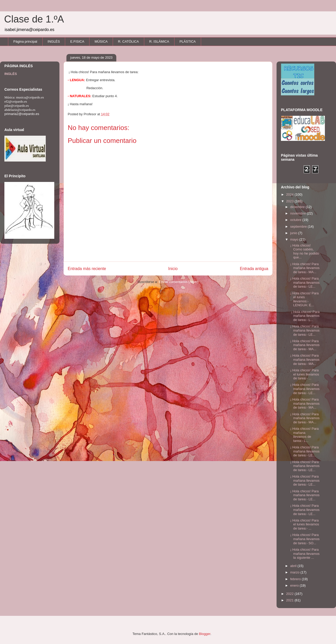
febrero (296, 579)
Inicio (173, 269)
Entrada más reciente (87, 269)
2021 (290, 600)
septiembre (299, 227)
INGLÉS (54, 41)
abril (294, 566)
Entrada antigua (254, 269)
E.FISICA (77, 41)
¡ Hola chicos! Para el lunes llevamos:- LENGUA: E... (304, 299)
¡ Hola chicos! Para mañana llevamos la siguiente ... (304, 554)
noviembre (299, 213)
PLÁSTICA (188, 41)
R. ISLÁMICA (159, 41)
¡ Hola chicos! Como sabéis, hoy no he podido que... (304, 251)
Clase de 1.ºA (34, 19)
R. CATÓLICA (128, 41)
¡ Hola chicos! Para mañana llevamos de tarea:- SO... (304, 539)
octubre (296, 220)
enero (295, 585)
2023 (290, 201)
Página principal (25, 41)
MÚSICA (101, 41)
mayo (295, 239)
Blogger (205, 634)
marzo (295, 572)
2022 (290, 594)
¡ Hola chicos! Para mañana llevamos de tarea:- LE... (304, 282)
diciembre (298, 207)
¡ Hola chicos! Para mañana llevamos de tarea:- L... (304, 316)
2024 (290, 194)
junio (294, 233)
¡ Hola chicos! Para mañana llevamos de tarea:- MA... (304, 268)
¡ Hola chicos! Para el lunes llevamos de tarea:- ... (304, 374)
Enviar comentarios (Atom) (179, 282)
